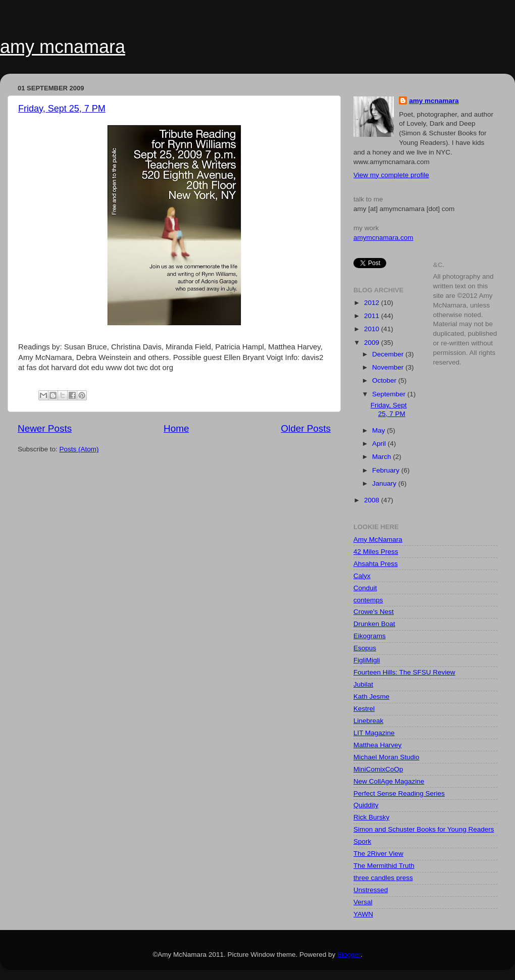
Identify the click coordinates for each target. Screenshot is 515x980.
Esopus (365, 648)
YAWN (363, 914)
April (380, 444)
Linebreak (368, 721)
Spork (362, 841)
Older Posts (306, 428)
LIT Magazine (374, 733)
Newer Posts (45, 428)
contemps (368, 600)
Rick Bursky (371, 817)
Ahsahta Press (376, 564)
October (385, 380)
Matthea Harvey (377, 745)
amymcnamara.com (383, 238)
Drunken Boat (374, 624)
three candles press (383, 878)
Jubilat (363, 684)
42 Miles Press (376, 552)
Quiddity (366, 805)
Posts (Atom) (79, 449)
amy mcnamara (63, 47)
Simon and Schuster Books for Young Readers (424, 829)
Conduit (365, 588)
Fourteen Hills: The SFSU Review (404, 672)
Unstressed (371, 890)
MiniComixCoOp (378, 769)
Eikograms (370, 636)
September (390, 394)
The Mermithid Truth (384, 866)
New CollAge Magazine (389, 781)
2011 (373, 316)
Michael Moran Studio (387, 757)
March (382, 457)
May (379, 430)
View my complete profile (391, 175)
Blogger (349, 955)
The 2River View (378, 854)
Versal (363, 902)
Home (176, 428)
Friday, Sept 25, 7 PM (62, 109)
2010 (373, 329)
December (389, 354)
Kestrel (364, 709)
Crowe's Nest (374, 612)
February (387, 470)
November (389, 367)
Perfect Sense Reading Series (399, 793)
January (385, 483)
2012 (373, 303)
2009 (373, 343)
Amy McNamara (378, 539)
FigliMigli (367, 660)
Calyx (362, 576)
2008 (373, 500)
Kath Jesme (371, 697)
